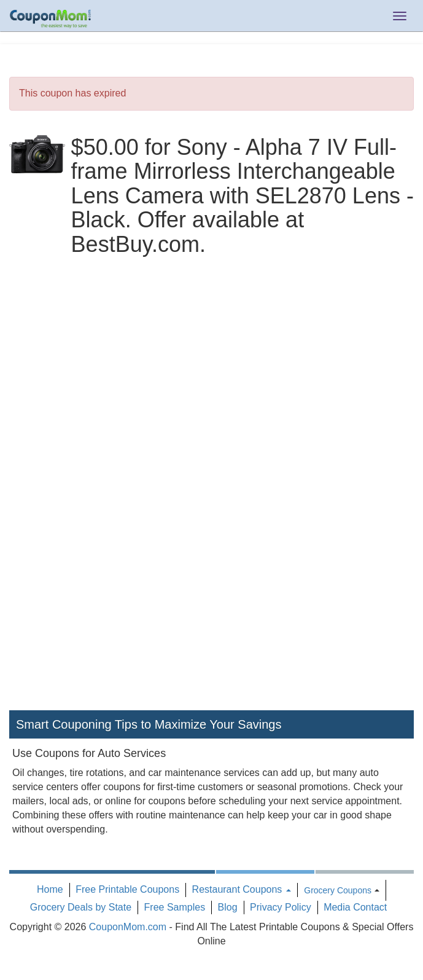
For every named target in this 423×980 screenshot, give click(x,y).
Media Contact (355, 907)
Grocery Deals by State (81, 907)
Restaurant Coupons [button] (242, 889)
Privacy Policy (281, 907)
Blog (228, 907)
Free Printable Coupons (127, 889)
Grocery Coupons (338, 890)
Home (50, 889)
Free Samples (175, 907)
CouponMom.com (128, 927)
